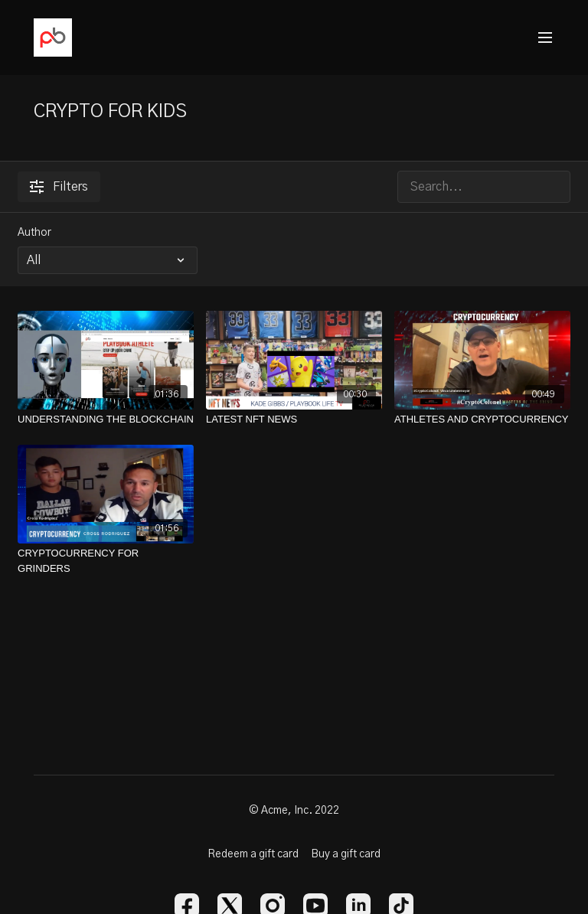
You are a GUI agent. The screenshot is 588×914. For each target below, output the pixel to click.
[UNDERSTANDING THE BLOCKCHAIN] (106, 419)
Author (34, 233)
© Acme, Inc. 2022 (294, 811)
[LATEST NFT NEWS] (294, 419)
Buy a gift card (346, 854)
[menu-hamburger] (545, 38)
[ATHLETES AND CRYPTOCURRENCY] (482, 419)
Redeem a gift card (253, 854)
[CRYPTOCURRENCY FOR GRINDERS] (106, 561)
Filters (59, 187)
